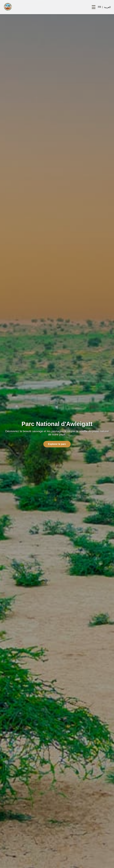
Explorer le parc (57, 444)
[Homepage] (8, 7)
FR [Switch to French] (99, 7)
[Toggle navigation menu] (94, 7)
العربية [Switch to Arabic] (107, 7)
